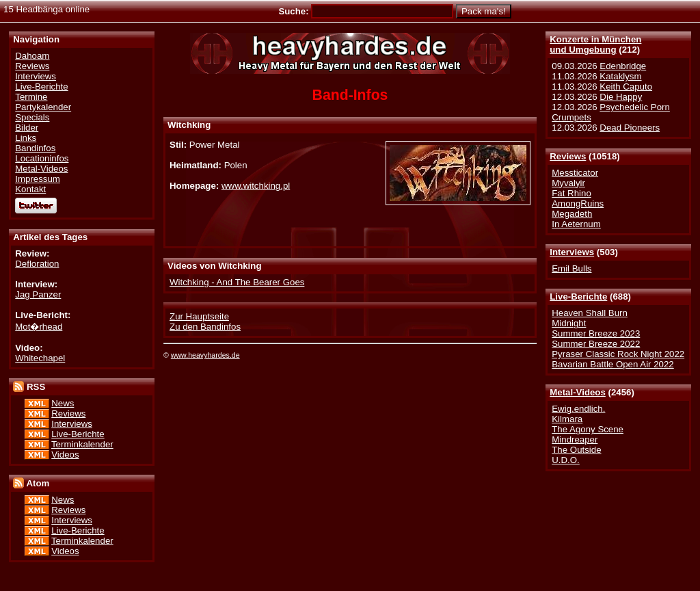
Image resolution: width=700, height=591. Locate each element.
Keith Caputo (626, 87)
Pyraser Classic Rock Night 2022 (618, 354)
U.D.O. (566, 460)
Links (26, 138)
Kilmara (567, 419)
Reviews (568, 156)
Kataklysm (620, 76)
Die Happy (621, 97)
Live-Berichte (578, 297)
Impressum (38, 179)
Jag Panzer (38, 294)
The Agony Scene (588, 429)
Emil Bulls (571, 268)
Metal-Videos (578, 392)
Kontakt (30, 189)
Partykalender (43, 107)
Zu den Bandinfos (205, 327)
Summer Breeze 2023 (596, 333)
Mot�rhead (39, 327)
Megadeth (572, 214)
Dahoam (32, 56)
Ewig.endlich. (578, 409)
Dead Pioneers (630, 128)
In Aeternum (576, 224)
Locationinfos (42, 158)
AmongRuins (578, 203)
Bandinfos (35, 148)
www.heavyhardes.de (205, 355)
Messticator (575, 173)
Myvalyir (568, 183)
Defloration (37, 264)
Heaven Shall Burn (590, 313)
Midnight (569, 323)
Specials (32, 117)
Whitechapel (40, 358)
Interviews (572, 252)
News (63, 403)
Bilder (27, 128)
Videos (65, 455)
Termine (31, 97)
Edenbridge (623, 66)
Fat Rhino (571, 193)
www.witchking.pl (256, 186)
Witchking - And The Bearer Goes (237, 282)
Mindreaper (575, 439)
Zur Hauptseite (199, 316)
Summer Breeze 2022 (596, 344)
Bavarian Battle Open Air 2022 (612, 364)
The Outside (576, 450)
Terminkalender (82, 444)
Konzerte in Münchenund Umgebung (595, 44)
